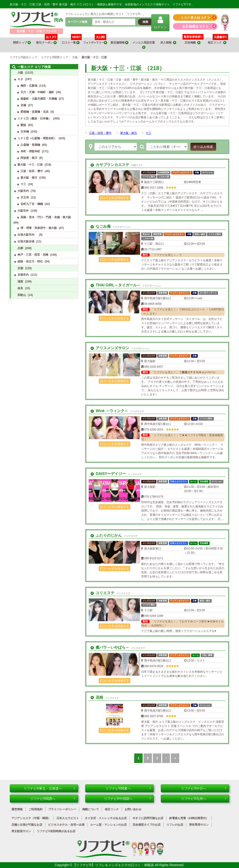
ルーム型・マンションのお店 (109, 825)
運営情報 (17, 809)
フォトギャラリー (95, 41)
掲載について (91, 809)
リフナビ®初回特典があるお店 (56, 831)
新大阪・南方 (129, 133)
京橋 (23, 105)
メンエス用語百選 (144, 45)
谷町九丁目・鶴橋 (32, 204)
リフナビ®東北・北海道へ (49, 788)
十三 (148, 133)
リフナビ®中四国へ (127, 799)
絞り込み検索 (203, 147)
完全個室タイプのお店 (147, 825)
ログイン (160, 22)
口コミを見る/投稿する (114, 198)
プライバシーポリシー (62, 809)
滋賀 (20, 281)
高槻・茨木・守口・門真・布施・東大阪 (46, 217)
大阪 (20, 73)
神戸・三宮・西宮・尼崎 (33, 255)
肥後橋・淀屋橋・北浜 (35, 112)
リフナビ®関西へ (53, 799)
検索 (145, 22)
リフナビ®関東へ (128, 788)
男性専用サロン (199, 825)
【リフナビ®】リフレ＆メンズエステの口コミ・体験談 (114, 865)
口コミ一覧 (72, 41)
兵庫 (20, 248)
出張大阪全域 (26, 241)
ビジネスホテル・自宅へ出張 (66, 825)
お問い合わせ (133, 809)
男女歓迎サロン (21, 831)
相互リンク (218, 41)
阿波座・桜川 (29, 158)
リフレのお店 (175, 825)
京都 (20, 268)
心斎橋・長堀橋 (30, 145)
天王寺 (25, 197)
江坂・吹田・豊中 (100, 133)
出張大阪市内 (27, 235)
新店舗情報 (119, 43)
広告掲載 (193, 43)
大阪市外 (23, 211)
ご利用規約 (35, 809)
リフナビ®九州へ (204, 799)
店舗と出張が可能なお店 (27, 825)
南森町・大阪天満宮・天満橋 (39, 99)
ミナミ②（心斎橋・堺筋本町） (37, 138)
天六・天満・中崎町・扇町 (37, 92)
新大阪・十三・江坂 (30, 165)
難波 (23, 125)
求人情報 (168, 43)
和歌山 (22, 295)
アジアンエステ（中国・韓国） (31, 818)
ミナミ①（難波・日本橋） (34, 119)
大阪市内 (23, 191)
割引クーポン (47, 41)
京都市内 (23, 275)
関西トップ (22, 43)
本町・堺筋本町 (30, 151)
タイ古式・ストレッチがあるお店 (106, 818)
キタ (20, 79)
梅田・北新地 (29, 86)
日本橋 (25, 132)
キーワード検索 (77, 22)
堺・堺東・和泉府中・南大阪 (39, 228)
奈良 (20, 288)
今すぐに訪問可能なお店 (148, 818)
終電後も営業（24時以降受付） (189, 818)
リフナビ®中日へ (204, 788)
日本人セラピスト (68, 818)
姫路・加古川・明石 (30, 261)
